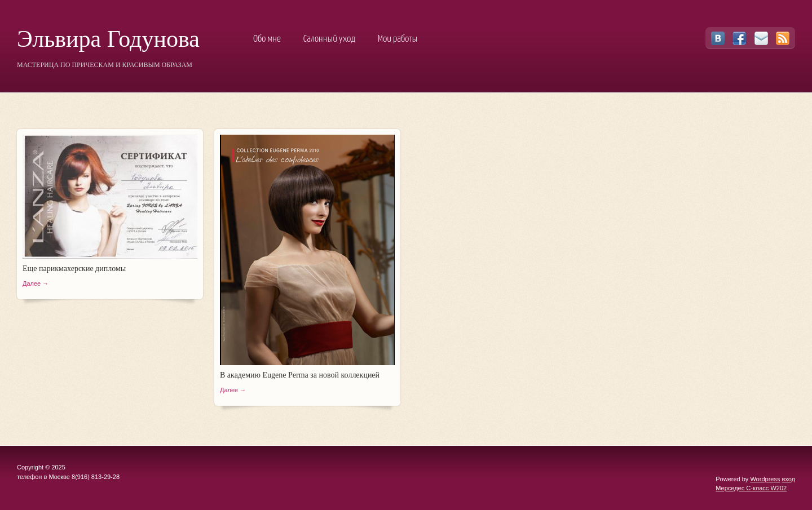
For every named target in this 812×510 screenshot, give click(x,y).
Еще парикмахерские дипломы (74, 269)
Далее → (36, 283)
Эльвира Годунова (108, 39)
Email (761, 38)
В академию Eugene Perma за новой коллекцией (300, 375)
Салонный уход (329, 39)
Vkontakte (718, 38)
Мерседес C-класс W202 (751, 488)
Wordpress (765, 479)
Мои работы (398, 39)
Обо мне (267, 39)
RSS (783, 38)
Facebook (739, 38)
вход (788, 479)
